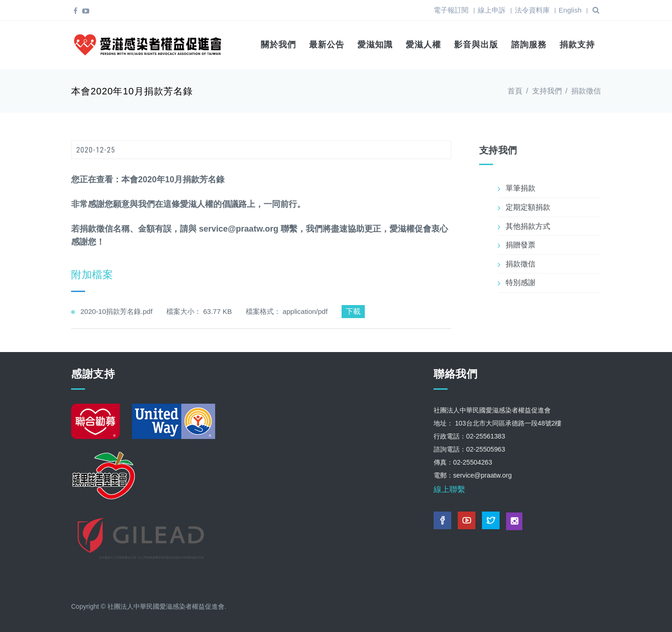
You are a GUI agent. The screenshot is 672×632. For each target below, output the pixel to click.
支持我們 (547, 89)
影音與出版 (476, 45)
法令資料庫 (532, 10)
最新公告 (327, 45)
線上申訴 (492, 10)
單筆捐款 (520, 187)
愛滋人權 (423, 45)
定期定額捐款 (528, 205)
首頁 (515, 89)
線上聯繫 (449, 488)
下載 (353, 309)
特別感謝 (520, 281)
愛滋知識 (375, 45)
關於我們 (278, 45)
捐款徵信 (586, 89)
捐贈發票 (520, 243)
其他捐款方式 (528, 224)
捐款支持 (577, 45)
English (570, 10)
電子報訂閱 (451, 10)
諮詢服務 (529, 45)
